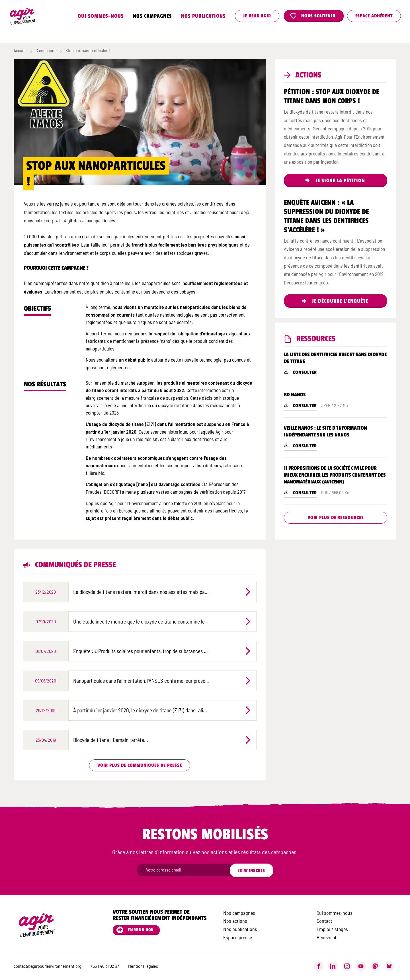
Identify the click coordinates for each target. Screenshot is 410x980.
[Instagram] (347, 966)
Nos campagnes (152, 16)
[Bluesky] (389, 966)
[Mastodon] (375, 966)
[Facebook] (319, 966)
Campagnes (46, 50)
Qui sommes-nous (101, 16)
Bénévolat (327, 937)
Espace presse (238, 937)
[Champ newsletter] (188, 870)
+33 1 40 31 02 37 (105, 966)
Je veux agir (257, 16)
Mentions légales (143, 966)
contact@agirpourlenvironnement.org (48, 966)
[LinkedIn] (333, 966)
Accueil (20, 50)
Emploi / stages (332, 929)
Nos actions (235, 921)
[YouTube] (361, 966)
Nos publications (203, 16)
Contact (324, 921)
